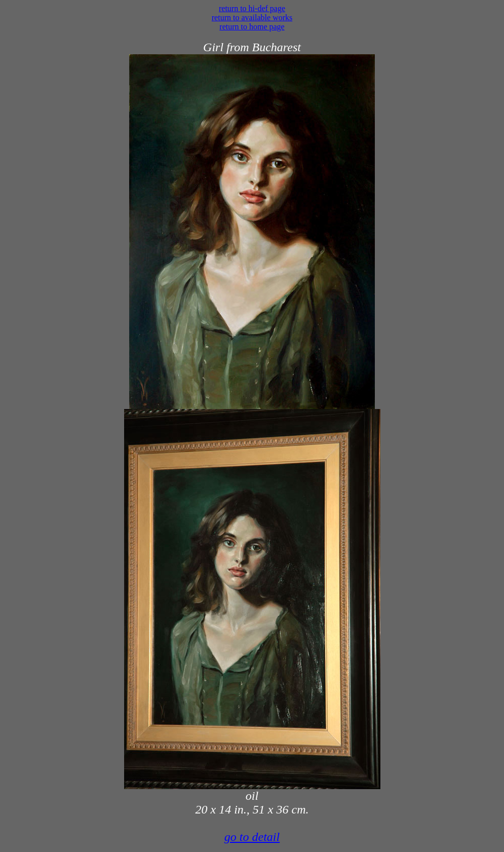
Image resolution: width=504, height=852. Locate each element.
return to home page (252, 27)
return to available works (252, 17)
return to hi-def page (252, 8)
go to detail (252, 837)
